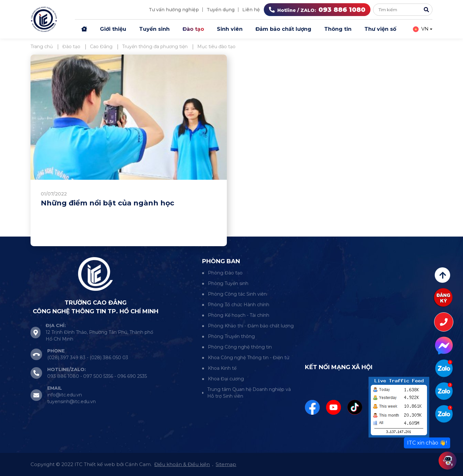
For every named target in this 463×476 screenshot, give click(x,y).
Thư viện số (380, 29)
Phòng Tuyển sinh (228, 283)
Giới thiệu (113, 29)
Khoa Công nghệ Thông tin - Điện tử (249, 358)
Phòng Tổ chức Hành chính (239, 305)
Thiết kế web (99, 464)
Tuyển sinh (154, 29)
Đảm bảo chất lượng (283, 29)
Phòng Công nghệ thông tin (240, 347)
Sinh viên (230, 29)
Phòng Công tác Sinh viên (237, 294)
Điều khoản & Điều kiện (182, 464)
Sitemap (226, 464)
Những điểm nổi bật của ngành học (107, 203)
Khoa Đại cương (226, 379)
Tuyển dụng (221, 10)
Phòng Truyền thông (231, 336)
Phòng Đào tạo (225, 273)
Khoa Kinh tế (222, 368)
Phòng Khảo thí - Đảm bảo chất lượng (251, 326)
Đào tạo (193, 29)
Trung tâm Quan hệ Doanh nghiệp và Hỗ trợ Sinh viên (249, 393)
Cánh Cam (138, 464)
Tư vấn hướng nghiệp (174, 10)
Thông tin (338, 29)
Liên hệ (251, 10)
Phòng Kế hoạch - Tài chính (239, 315)
